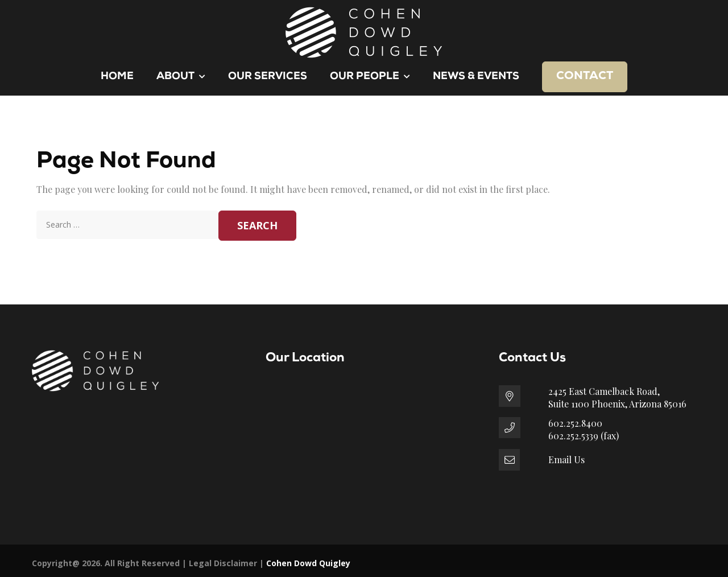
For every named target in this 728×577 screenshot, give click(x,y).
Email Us (566, 459)
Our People (370, 77)
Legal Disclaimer (223, 563)
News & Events (476, 77)
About (181, 77)
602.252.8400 (575, 423)
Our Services (268, 77)
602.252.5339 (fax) (584, 436)
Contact (585, 76)
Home (117, 77)
